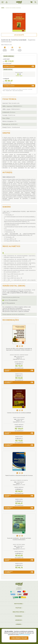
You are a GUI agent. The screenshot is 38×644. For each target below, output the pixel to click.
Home (3, 8)
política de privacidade (24, 635)
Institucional (18, 604)
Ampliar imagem (19, 35)
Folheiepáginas (22, 346)
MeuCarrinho (31, 2)
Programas (18, 616)
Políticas (18, 608)
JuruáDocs (18, 620)
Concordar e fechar (19, 638)
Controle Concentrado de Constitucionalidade (19, 413)
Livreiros (18, 624)
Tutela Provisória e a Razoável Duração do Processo (19, 475)
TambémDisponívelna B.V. (20, 346)
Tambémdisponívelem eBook (17, 346)
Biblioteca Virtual (18, 612)
